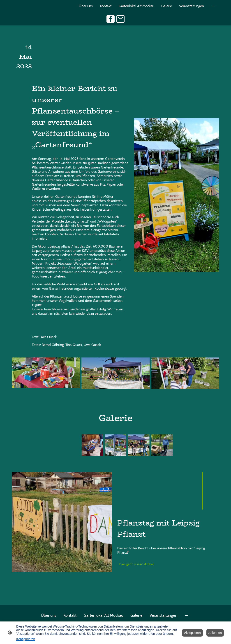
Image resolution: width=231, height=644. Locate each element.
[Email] (120, 19)
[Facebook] (111, 19)
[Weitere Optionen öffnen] (213, 6)
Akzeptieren (192, 633)
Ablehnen (215, 633)
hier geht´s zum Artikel (137, 564)
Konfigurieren (26, 639)
